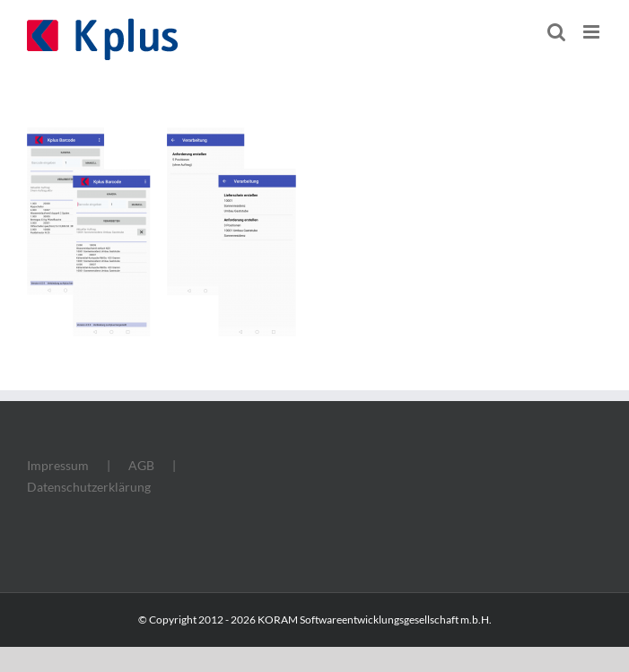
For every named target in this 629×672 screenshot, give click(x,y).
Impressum (58, 465)
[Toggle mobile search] (556, 32)
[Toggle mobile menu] (593, 32)
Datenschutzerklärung (89, 487)
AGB (141, 465)
